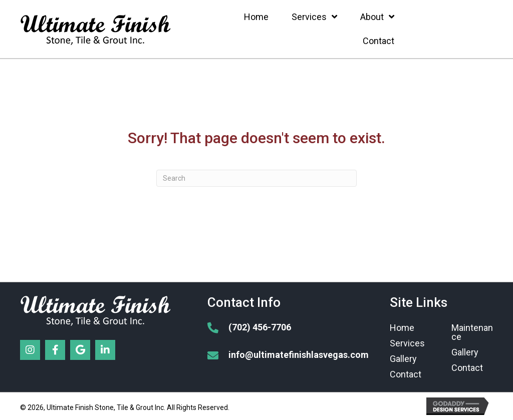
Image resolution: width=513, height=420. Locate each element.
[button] (30, 350)
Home (402, 328)
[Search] (256, 178)
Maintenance (472, 332)
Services (407, 343)
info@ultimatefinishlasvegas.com (299, 355)
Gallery (403, 359)
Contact (406, 374)
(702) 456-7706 (260, 327)
